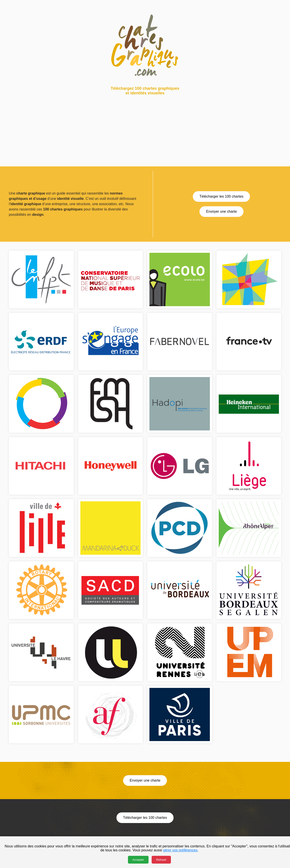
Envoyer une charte (221, 211)
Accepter (138, 860)
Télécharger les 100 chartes (221, 196)
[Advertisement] (133, 135)
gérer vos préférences (180, 850)
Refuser (161, 860)
